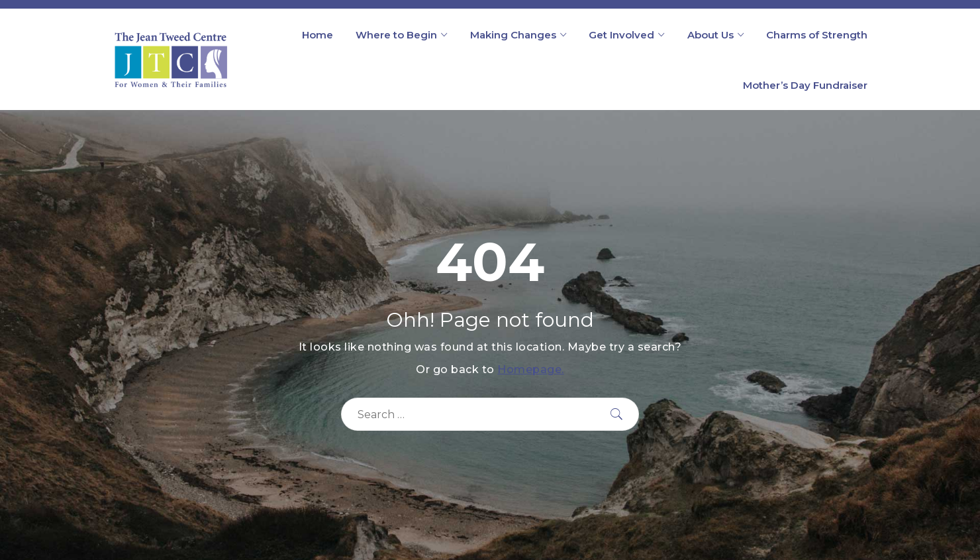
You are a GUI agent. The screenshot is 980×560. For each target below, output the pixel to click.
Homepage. (531, 369)
